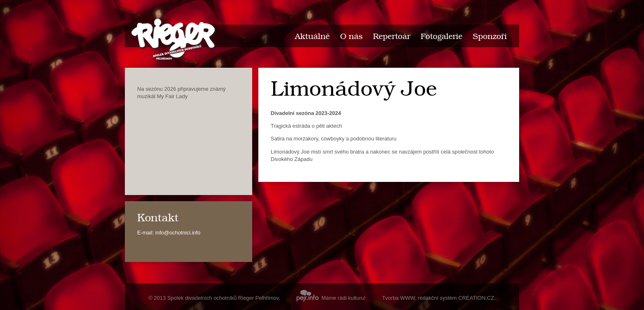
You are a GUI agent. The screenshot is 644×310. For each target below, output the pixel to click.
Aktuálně (312, 37)
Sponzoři (490, 37)
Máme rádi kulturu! (331, 298)
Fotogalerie (442, 37)
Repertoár (392, 37)
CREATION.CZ (476, 298)
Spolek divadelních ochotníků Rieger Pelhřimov (223, 298)
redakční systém (438, 298)
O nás (351, 37)
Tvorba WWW (398, 298)
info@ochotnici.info (178, 233)
